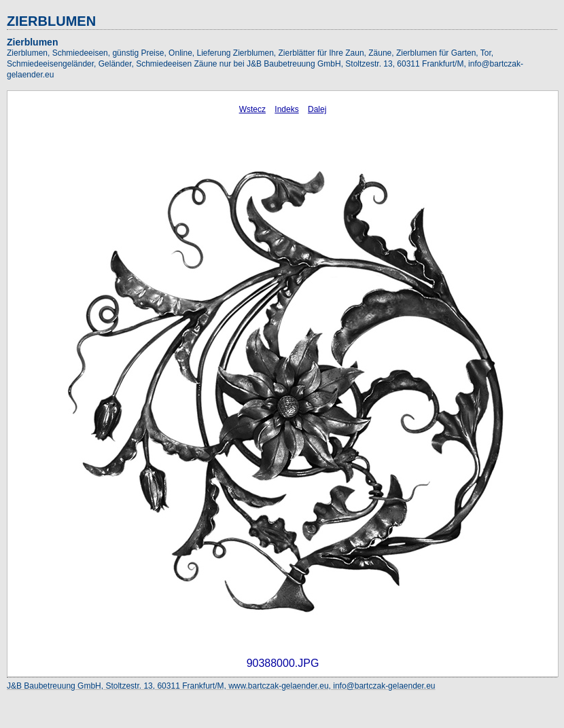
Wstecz (252, 109)
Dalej (317, 109)
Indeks (286, 109)
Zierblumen (32, 42)
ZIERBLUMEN (51, 21)
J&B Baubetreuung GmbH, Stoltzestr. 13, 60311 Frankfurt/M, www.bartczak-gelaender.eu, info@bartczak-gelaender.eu (221, 686)
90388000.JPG (283, 663)
